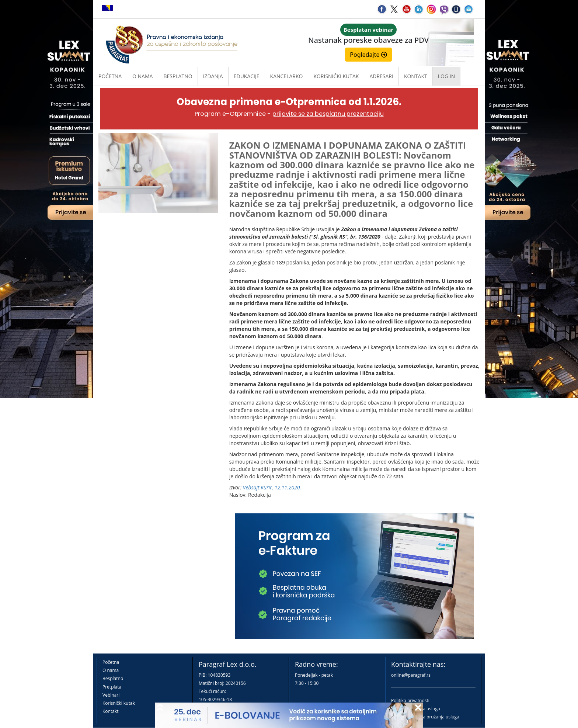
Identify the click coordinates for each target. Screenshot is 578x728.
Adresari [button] (381, 76)
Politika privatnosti (410, 701)
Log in (446, 76)
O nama (142, 76)
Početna (110, 76)
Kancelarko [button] (287, 76)
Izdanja (213, 76)
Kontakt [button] (416, 76)
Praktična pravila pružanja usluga (425, 717)
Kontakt (110, 711)
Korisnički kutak (119, 703)
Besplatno (178, 76)
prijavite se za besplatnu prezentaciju (328, 114)
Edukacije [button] (247, 76)
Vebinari (111, 695)
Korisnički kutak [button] (336, 76)
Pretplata (112, 687)
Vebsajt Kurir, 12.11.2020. (272, 487)
